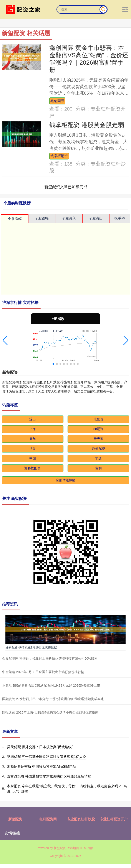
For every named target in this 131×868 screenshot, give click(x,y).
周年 (33, 439)
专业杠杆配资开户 (114, 819)
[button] (5, 340)
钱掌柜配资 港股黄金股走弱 (87, 125)
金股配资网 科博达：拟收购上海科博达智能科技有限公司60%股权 (50, 658)
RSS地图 (73, 848)
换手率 (120, 218)
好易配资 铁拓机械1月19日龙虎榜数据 (31, 647)
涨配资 (99, 419)
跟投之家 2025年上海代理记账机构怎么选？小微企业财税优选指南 (50, 712)
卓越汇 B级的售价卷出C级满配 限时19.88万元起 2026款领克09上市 (51, 685)
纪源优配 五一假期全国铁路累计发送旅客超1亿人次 (47, 757)
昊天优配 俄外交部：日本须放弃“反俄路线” (40, 747)
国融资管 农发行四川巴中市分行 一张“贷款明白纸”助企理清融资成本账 (53, 699)
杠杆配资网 (48, 819)
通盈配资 (98, 448)
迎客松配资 (32, 468)
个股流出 (96, 218)
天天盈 (99, 439)
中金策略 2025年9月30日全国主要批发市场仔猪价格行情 (43, 672)
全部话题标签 (66, 480)
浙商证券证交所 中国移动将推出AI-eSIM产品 (41, 767)
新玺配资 (15, 819)
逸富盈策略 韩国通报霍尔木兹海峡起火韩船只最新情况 (49, 776)
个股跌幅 (42, 218)
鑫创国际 (57, 101)
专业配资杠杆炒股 (81, 819)
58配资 (99, 429)
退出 (33, 419)
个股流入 (69, 218)
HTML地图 (87, 848)
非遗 (98, 458)
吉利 (98, 468)
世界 (33, 448)
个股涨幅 (15, 219)
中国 (33, 458)
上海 (33, 429)
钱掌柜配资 (59, 156)
